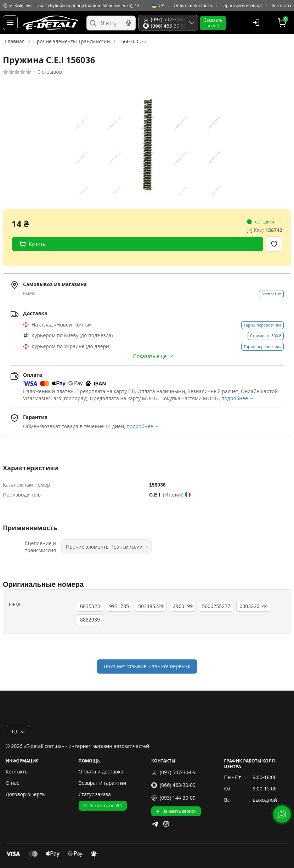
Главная (15, 41)
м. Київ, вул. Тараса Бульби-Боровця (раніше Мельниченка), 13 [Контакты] (71, 6)
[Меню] (10, 23)
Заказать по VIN (103, 805)
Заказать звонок (176, 811)
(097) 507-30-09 (173, 772)
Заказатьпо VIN (213, 23)
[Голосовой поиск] (129, 23)
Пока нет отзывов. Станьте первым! (147, 666)
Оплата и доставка (193, 6)
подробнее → (238, 398)
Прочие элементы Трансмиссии (72, 41)
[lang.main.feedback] (282, 814)
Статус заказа (95, 794)
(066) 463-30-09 (173, 785)
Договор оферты (26, 794)
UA (158, 6)
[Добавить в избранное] (274, 244)
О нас (12, 783)
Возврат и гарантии (103, 783)
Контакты (281, 6)
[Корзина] (283, 23)
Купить (32, 244)
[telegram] (155, 824)
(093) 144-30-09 (173, 798)
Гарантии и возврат (242, 6)
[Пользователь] (256, 23)
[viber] (166, 824)
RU (18, 731)
